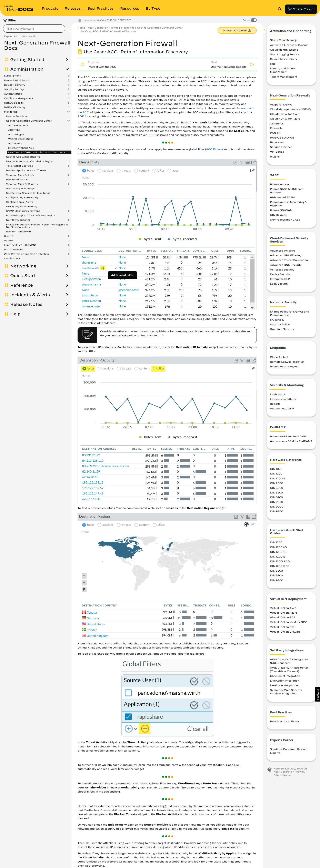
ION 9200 (277, 511)
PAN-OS (276, 133)
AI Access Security (282, 269)
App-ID (9, 241)
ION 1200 (276, 473)
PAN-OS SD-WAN (282, 137)
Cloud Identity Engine (284, 50)
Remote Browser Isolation (287, 362)
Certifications (12, 258)
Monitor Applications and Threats (26, 170)
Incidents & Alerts (30, 295)
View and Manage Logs (20, 175)
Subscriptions (12, 76)
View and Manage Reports (22, 184)
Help (15, 314)
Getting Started (27, 60)
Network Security (284, 769)
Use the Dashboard (18, 116)
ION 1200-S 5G (280, 566)
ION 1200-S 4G (280, 561)
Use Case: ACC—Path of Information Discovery (37, 152)
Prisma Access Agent (284, 366)
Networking (23, 266)
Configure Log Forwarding (22, 197)
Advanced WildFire (283, 251)
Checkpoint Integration (285, 676)
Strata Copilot (301, 9)
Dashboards (278, 394)
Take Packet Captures (19, 166)
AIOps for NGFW (281, 104)
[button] (317, 694)
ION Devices (278, 215)
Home (81, 28)
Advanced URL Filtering (286, 255)
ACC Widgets (16, 134)
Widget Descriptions (21, 139)
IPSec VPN (277, 320)
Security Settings (14, 89)
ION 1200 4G (278, 547)
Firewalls (276, 128)
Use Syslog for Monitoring (22, 206)
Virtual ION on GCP (283, 617)
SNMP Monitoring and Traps (23, 211)
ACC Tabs (14, 130)
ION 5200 (276, 497)
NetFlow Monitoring (18, 220)
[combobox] (34, 29)
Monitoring (11, 112)
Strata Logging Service (285, 54)
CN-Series (277, 123)
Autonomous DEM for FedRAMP (291, 441)
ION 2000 (277, 483)
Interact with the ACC (21, 148)
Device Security (280, 274)
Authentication (13, 94)
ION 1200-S (278, 478)
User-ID (9, 236)
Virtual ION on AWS (283, 608)
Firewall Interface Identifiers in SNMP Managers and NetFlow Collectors (37, 226)
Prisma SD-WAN (281, 210)
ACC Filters (15, 143)
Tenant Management (284, 77)
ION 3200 (276, 492)
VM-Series (277, 152)
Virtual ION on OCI (282, 627)
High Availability (14, 103)
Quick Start (23, 276)
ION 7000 (277, 502)
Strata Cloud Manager (284, 40)
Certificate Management (19, 98)
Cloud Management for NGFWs (291, 109)
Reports (275, 404)
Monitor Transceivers (19, 231)
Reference (22, 285)
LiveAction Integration (285, 681)
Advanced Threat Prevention (289, 260)
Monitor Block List (17, 179)
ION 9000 (277, 507)
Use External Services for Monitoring (28, 193)
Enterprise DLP (280, 279)
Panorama (277, 142)
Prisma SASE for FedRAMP (288, 436)
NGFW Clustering (15, 107)
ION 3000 (277, 488)
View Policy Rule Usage (20, 188)
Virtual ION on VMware (285, 632)
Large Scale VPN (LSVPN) (20, 245)
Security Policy (280, 324)
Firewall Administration (18, 80)
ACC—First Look (18, 125)
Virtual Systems (13, 249)
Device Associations (283, 59)
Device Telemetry (15, 85)
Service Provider (281, 147)
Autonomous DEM (282, 408)
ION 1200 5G (278, 552)
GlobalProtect (279, 357)
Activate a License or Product (289, 45)
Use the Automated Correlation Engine (29, 161)
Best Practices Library (284, 721)
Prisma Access (280, 184)
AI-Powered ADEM (282, 197)
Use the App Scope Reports (23, 157)
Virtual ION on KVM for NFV (288, 622)
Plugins (275, 156)
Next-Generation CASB (285, 219)
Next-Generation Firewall (103, 28)
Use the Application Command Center (29, 121)
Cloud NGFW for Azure (285, 119)
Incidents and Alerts (283, 399)
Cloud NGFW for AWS (285, 114)
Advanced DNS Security (286, 265)
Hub (273, 64)
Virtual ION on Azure (284, 613)
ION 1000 (276, 469)
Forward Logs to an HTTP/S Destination (31, 215)
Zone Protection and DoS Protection (26, 254)
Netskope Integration (284, 685)
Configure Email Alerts (19, 202)
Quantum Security (282, 329)
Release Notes (26, 304)
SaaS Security (279, 284)
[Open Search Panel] (281, 9)
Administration (27, 69)
